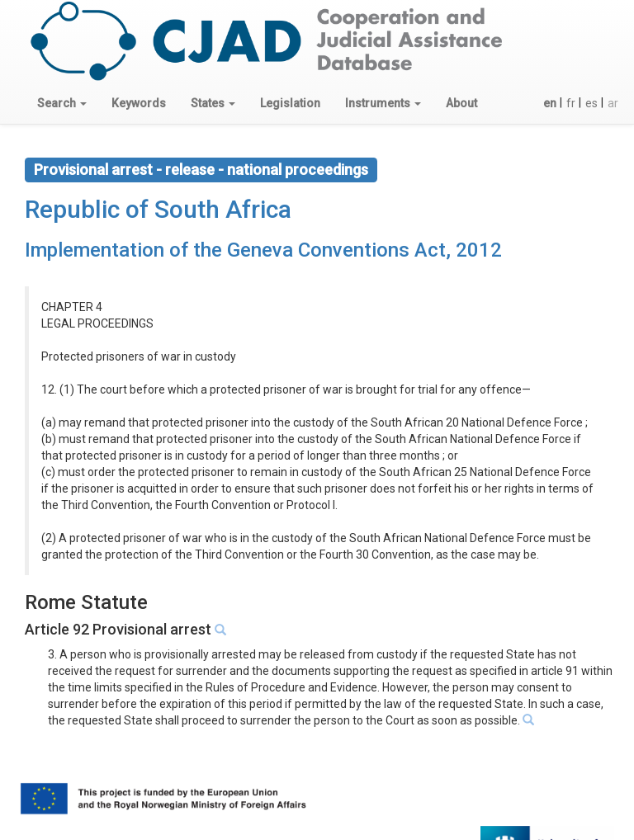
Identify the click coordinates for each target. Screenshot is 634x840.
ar (613, 103)
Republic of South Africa (158, 209)
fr (571, 103)
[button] (62, 103)
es (591, 103)
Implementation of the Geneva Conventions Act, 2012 (263, 250)
